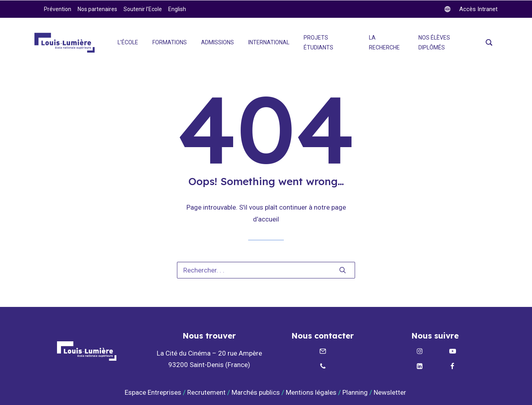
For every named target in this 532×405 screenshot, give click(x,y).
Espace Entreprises (153, 392)
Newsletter (391, 392)
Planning (355, 392)
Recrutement (206, 392)
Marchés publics (256, 392)
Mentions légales (311, 392)
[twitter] (471, 9)
